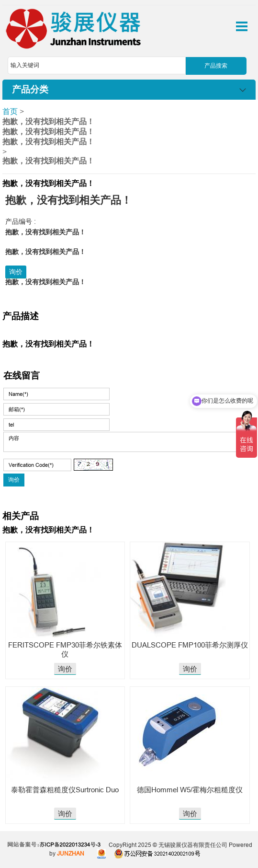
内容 (125, 442)
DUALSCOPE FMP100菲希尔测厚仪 (190, 645)
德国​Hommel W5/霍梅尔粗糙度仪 (190, 790)
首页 (10, 111)
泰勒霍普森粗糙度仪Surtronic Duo (65, 790)
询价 (16, 272)
